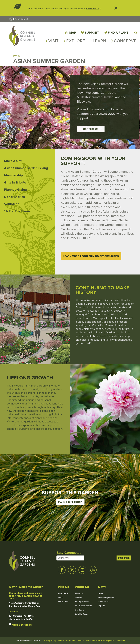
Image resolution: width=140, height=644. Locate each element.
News (100, 593)
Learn (100, 41)
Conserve (125, 41)
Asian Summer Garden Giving (26, 168)
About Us (79, 593)
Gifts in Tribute (15, 182)
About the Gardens (83, 606)
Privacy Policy (50, 640)
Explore (76, 41)
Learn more (92, 9)
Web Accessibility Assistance (71, 640)
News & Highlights (106, 598)
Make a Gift (13, 161)
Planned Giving (15, 190)
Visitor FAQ (63, 593)
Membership (13, 175)
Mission (78, 598)
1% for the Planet (17, 211)
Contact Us (91, 129)
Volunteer (11, 204)
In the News (103, 602)
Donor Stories (14, 197)
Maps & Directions (22, 625)
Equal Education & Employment (100, 640)
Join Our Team (81, 614)
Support (92, 33)
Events (61, 598)
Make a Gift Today (70, 502)
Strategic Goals (82, 602)
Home (17, 56)
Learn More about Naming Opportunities (91, 256)
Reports (101, 606)
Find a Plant (118, 33)
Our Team (79, 610)
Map (73, 33)
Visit (54, 41)
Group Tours (63, 602)
